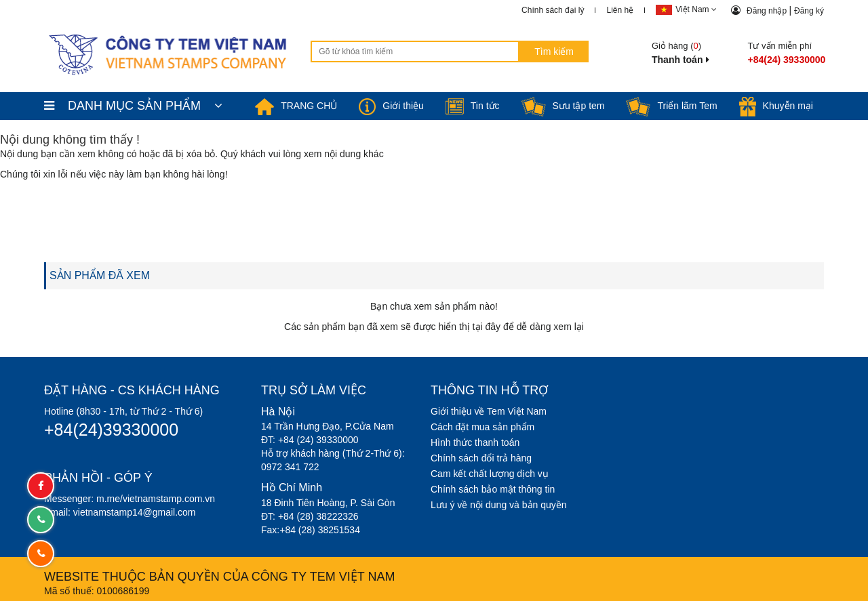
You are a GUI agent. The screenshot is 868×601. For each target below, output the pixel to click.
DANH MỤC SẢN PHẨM (133, 106)
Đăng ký (809, 11)
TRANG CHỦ (296, 106)
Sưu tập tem (563, 106)
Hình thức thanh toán (475, 442)
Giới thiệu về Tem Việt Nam (489, 411)
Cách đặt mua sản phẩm (482, 427)
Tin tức (473, 106)
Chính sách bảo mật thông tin (493, 489)
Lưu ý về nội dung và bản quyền (499, 505)
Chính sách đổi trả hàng (481, 458)
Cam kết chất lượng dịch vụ (490, 474)
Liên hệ (620, 10)
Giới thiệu (391, 106)
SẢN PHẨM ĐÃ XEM (100, 275)
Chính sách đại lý (553, 10)
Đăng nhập (768, 11)
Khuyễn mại (776, 106)
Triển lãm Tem (671, 106)
